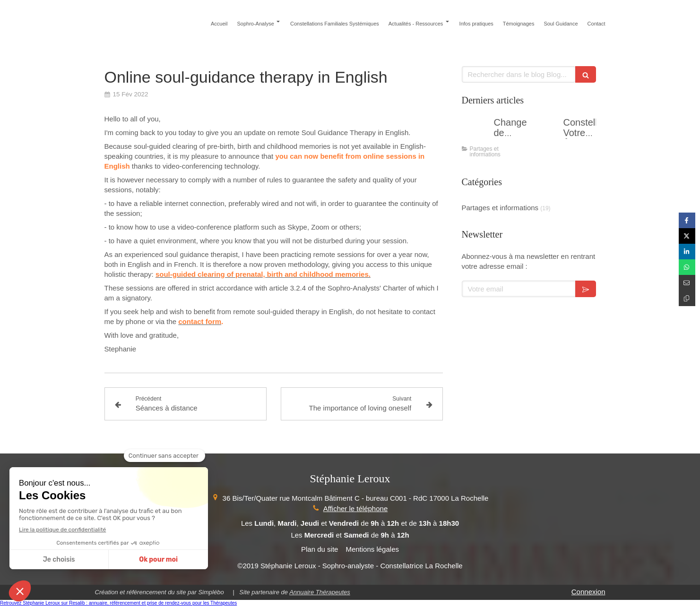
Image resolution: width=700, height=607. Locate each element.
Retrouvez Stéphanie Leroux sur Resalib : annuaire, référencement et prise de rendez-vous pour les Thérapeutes (118, 603)
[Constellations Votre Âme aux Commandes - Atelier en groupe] (545, 132)
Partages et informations (500, 208)
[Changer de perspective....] (476, 132)
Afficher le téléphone (356, 509)
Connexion (588, 592)
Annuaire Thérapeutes (320, 592)
